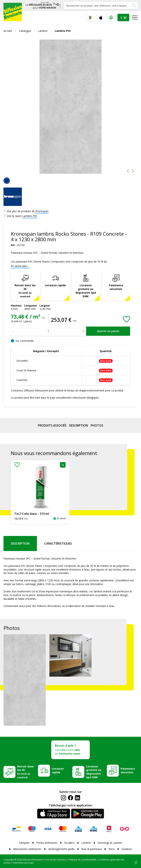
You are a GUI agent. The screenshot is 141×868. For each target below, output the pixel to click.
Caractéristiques (58, 543)
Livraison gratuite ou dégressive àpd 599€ (86, 291)
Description (79, 425)
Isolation (127, 849)
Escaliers (69, 843)
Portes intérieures (47, 843)
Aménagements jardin (61, 849)
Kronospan (42, 211)
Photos (97, 425)
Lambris (86, 843)
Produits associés (52, 425)
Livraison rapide (55, 285)
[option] (70, 107)
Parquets (24, 843)
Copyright (9, 860)
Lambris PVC (30, 216)
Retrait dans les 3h (25, 291)
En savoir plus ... (20, 266)
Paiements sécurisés (116, 287)
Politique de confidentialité (82, 860)
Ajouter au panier (108, 331)
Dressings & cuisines (110, 843)
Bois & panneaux (92, 849)
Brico (112, 849)
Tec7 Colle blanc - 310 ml (32, 514)
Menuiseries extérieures (27, 849)
